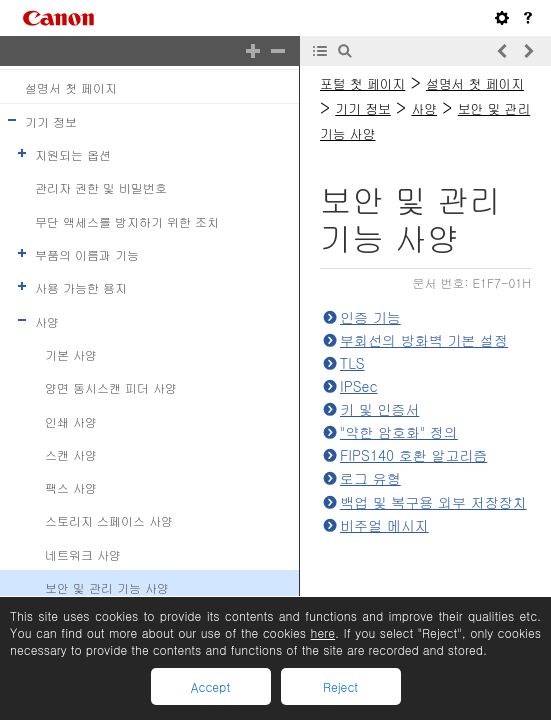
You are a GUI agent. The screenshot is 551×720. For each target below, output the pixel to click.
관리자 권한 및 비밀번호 (101, 187)
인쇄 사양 (71, 420)
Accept (210, 686)
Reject (340, 686)
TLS (352, 363)
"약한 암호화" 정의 (399, 432)
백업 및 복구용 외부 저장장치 (433, 502)
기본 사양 (71, 354)
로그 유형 (370, 478)
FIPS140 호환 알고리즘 (413, 455)
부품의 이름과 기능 (87, 254)
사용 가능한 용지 (81, 287)
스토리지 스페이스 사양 (109, 520)
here (323, 632)
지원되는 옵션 (73, 154)
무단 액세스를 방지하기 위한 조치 (127, 220)
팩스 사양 (71, 487)
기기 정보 (51, 121)
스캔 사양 (71, 454)
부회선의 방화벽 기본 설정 (424, 340)
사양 (47, 320)
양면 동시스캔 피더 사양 (111, 387)
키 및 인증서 (379, 409)
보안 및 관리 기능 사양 (107, 587)
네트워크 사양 (83, 553)
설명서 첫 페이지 (71, 86)
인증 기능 (370, 317)
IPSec (359, 386)
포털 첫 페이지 (362, 83)
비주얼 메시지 (384, 525)
